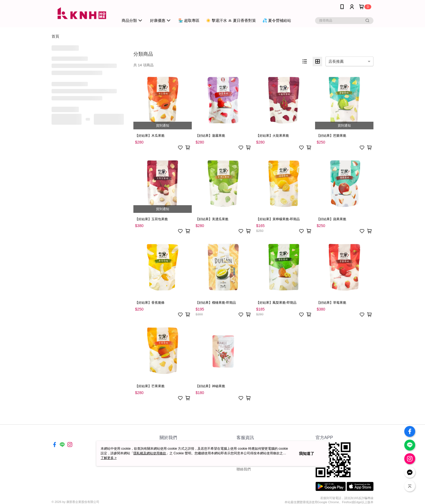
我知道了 (307, 454)
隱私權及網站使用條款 (150, 453)
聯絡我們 (244, 469)
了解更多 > (109, 458)
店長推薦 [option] (336, 61)
